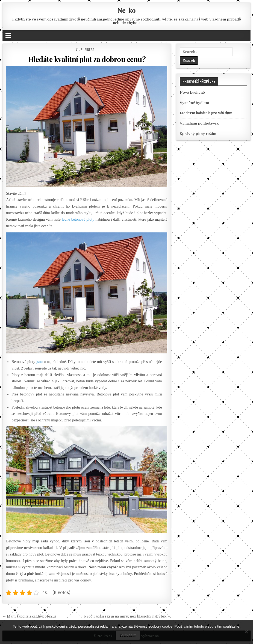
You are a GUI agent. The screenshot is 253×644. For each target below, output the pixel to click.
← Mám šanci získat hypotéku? (30, 616)
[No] (246, 632)
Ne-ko (127, 10)
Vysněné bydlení (194, 103)
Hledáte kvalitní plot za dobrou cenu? (87, 59)
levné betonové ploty (78, 219)
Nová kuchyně (192, 92)
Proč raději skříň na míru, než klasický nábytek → (127, 616)
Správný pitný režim (198, 134)
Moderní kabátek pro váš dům (206, 113)
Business (87, 50)
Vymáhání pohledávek (199, 123)
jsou (39, 362)
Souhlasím (128, 635)
